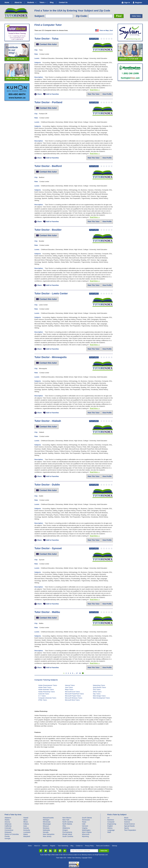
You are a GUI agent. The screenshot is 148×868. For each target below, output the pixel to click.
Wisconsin (86, 834)
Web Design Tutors (99, 696)
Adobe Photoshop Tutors (47, 692)
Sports (126, 828)
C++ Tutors (42, 696)
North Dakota (67, 824)
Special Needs (129, 826)
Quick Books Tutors (99, 687)
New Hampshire (49, 834)
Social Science (129, 824)
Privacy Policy (89, 846)
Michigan (46, 820)
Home (7, 2)
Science (127, 822)
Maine (26, 834)
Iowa (25, 826)
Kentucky (27, 830)
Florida (7, 836)
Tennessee (86, 820)
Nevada (46, 832)
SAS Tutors (97, 689)
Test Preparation (130, 830)
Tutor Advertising (63, 846)
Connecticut (9, 830)
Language (111, 830)
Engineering (112, 824)
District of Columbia (12, 834)
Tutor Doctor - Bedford (48, 166)
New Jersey (47, 836)
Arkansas (8, 824)
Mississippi (47, 824)
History (110, 828)
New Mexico (67, 818)
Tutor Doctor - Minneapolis (51, 357)
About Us (18, 2)
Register (53, 846)
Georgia (8, 838)
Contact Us (63, 2)
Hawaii (26, 818)
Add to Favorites (52, 94)
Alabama (8, 818)
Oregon (65, 830)
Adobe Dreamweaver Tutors (48, 685)
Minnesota (47, 822)
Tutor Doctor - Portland (48, 102)
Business (111, 820)
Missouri (46, 826)
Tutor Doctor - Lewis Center (51, 293)
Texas (84, 822)
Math (109, 832)
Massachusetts (48, 818)
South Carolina (68, 836)
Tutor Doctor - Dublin (47, 485)
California (8, 826)
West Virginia (87, 832)
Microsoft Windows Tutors (74, 698)
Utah (84, 824)
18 (80, 673)
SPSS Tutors (97, 692)
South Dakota (87, 818)
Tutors (42, 2)
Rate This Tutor (94, 94)
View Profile (107, 94)
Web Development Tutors (101, 698)
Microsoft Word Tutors (72, 700)
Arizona (7, 822)
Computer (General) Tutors (47, 698)
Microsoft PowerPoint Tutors (74, 694)
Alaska (7, 820)
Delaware (8, 832)
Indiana (26, 824)
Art (108, 818)
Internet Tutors (70, 685)
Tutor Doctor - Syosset (48, 548)
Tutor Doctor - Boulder (48, 230)
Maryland (27, 836)
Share (39, 94)
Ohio (64, 826)
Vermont (85, 826)
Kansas (26, 828)
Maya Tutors (69, 689)
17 (77, 673)
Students (31, 2)
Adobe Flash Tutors (45, 687)
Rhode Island (67, 834)
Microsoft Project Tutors (73, 696)
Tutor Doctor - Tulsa (46, 39)
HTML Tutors (43, 700)
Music (126, 818)
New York (66, 820)
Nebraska (46, 830)
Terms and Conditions (103, 846)
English (110, 826)
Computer (111, 822)
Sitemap (114, 846)
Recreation (128, 820)
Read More (95, 90)
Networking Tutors (99, 685)
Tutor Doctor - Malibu (47, 612)
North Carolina (68, 822)
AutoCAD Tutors (44, 694)
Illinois (26, 822)
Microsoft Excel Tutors (72, 692)
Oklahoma (66, 828)
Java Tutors (69, 687)
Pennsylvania (67, 832)
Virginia (85, 828)
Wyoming (85, 836)
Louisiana (27, 832)
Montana (46, 828)
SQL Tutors (97, 694)
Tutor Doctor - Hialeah (48, 421)
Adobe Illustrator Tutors (46, 689)
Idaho (25, 820)
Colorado (8, 828)
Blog (52, 2)
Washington (86, 830)
